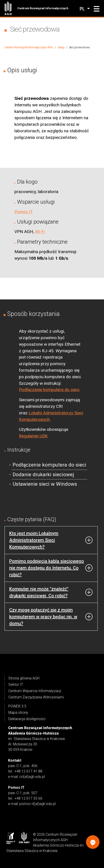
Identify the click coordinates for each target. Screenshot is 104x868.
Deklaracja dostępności (27, 719)
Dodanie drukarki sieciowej (43, 474)
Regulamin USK (33, 436)
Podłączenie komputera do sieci (49, 390)
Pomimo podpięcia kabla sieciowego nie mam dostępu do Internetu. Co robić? (47, 568)
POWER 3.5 (17, 706)
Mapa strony (18, 713)
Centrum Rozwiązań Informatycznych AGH (29, 47)
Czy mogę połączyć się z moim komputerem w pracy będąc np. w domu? (43, 617)
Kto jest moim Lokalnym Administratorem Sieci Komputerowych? (34, 540)
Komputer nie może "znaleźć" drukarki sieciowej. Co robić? (39, 592)
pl (83, 9)
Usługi (61, 47)
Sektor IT (16, 685)
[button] (97, 9)
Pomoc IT (24, 212)
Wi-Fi (40, 232)
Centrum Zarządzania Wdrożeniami (36, 697)
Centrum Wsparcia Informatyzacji (35, 691)
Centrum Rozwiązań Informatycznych (43, 8)
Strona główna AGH (24, 678)
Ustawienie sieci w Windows (45, 484)
